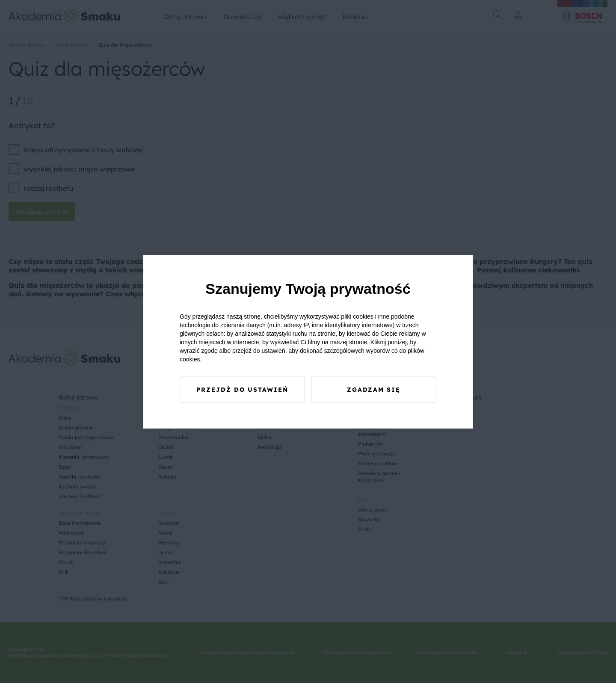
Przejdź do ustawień (242, 390)
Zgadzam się (374, 390)
